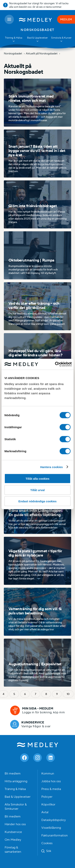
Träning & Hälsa (15, 789)
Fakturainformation (55, 835)
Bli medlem (13, 774)
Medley (38, 745)
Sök (49, 851)
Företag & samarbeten (13, 850)
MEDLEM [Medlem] (66, 19)
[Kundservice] (30, 724)
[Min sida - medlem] (37, 710)
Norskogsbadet (13, 53)
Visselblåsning (51, 828)
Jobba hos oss (51, 781)
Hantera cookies (51, 467)
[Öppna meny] (9, 19)
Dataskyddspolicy (54, 820)
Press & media (51, 789)
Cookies (47, 843)
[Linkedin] (51, 758)
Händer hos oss (15, 824)
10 (68, 694)
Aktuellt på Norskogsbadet (42, 53)
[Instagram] (37, 758)
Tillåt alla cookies (37, 479)
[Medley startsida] (35, 19)
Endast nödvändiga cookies (37, 501)
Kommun (48, 774)
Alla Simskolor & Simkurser (16, 807)
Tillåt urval (38, 490)
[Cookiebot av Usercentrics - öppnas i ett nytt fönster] (55, 364)
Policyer (47, 797)
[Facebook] (24, 758)
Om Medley (13, 840)
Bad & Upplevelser (18, 797)
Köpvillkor (48, 805)
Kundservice (13, 832)
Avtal (45, 812)
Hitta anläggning (16, 781)
